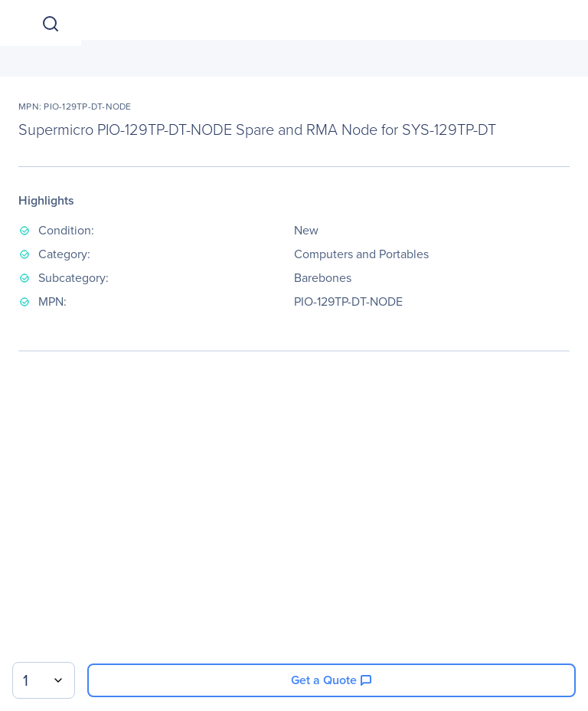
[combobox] (44, 680)
